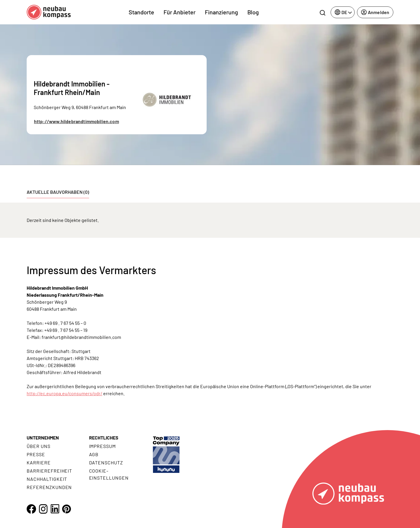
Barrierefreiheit (49, 471)
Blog (253, 12)
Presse (36, 454)
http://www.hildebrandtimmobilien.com (76, 121)
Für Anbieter (180, 12)
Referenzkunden (49, 487)
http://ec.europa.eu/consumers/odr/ (64, 393)
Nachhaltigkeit (47, 479)
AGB (94, 454)
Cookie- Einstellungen (109, 474)
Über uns (39, 446)
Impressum (103, 446)
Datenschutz (106, 462)
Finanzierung (221, 12)
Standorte (141, 12)
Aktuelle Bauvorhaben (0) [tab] (58, 192)
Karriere (39, 462)
